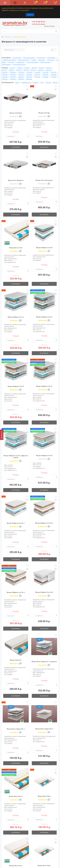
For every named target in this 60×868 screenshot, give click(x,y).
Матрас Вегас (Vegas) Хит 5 (44, 729)
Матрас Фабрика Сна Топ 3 (16, 592)
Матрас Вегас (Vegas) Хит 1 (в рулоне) (44, 662)
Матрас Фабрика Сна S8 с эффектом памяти (16, 457)
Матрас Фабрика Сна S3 (16, 386)
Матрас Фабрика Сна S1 (16, 317)
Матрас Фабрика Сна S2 (44, 317)
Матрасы (8, 37)
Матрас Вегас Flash (44, 796)
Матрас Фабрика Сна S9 (44, 456)
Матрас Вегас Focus (16, 866)
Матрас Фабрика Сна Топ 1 (16, 523)
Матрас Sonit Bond (16, 113)
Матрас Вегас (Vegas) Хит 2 (16, 729)
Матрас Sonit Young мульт (44, 180)
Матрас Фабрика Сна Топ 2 (44, 523)
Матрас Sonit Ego (44, 113)
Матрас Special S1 (16, 660)
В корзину (16, 147)
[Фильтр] (2, 435)
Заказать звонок (49, 26)
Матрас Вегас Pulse (44, 865)
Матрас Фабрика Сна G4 (44, 248)
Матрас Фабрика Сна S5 (44, 386)
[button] (25, 3)
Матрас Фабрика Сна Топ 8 (44, 592)
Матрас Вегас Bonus (16, 796)
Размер (16, 132)
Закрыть (30, 15)
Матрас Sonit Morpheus (16, 180)
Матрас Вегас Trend (16, 248)
